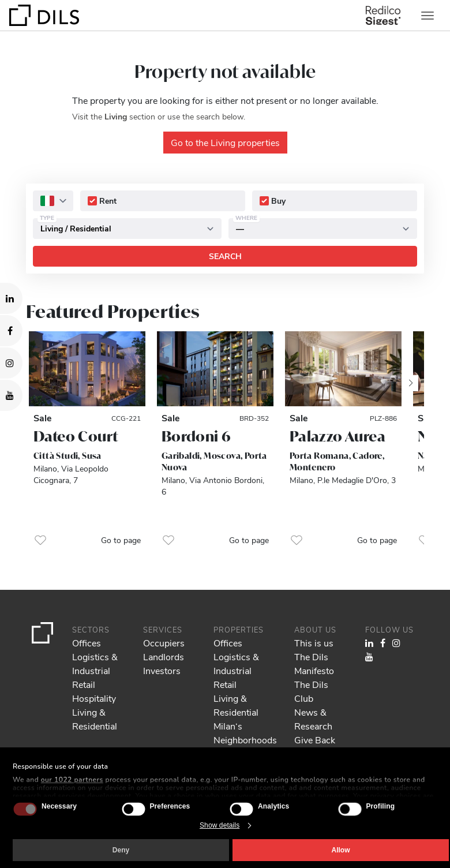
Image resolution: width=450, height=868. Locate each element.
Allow (341, 850)
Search (225, 256)
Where (246, 218)
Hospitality (94, 698)
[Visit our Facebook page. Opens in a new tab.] (11, 331)
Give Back (315, 740)
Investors (162, 670)
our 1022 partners (72, 780)
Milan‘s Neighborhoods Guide (245, 740)
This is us (314, 643)
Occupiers (164, 643)
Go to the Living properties (225, 142)
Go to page (121, 540)
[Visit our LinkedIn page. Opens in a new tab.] (11, 298)
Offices (87, 643)
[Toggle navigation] (427, 16)
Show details (220, 825)
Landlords (164, 656)
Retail (84, 684)
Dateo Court (76, 436)
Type (47, 218)
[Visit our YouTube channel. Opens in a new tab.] (11, 395)
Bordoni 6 (196, 436)
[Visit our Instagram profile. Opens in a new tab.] (11, 363)
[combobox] (53, 201)
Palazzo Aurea (337, 436)
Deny (121, 850)
